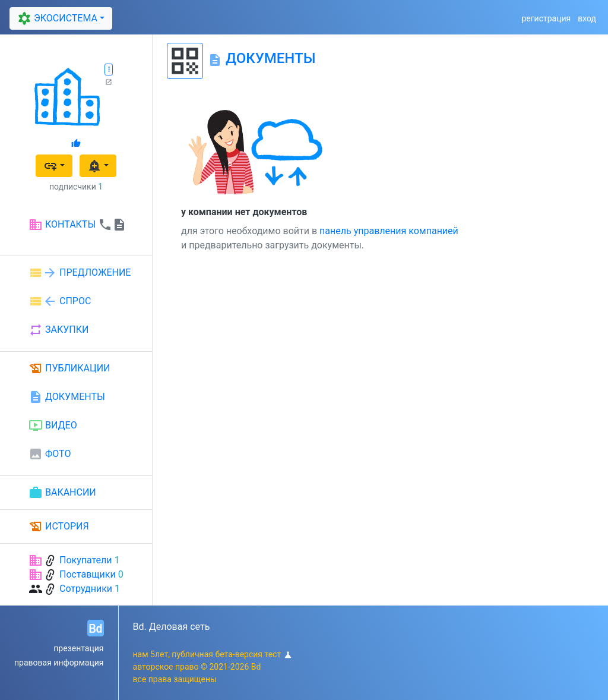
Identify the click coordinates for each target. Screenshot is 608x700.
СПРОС (60, 301)
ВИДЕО (53, 425)
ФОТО (50, 454)
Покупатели (86, 560)
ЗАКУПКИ (58, 330)
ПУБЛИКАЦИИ (69, 368)
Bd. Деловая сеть (172, 627)
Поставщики (88, 574)
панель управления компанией (389, 231)
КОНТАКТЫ (77, 225)
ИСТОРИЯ (59, 526)
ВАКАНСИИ (62, 493)
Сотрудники (86, 589)
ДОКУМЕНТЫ (67, 397)
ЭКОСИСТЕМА (56, 19)
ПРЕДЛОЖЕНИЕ (80, 273)
